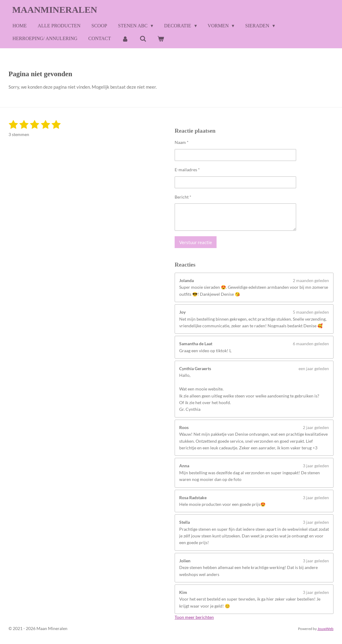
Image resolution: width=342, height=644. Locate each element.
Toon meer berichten (194, 617)
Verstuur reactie (196, 242)
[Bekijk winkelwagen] (161, 39)
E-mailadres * (187, 169)
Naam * (182, 142)
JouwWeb (325, 629)
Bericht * (183, 197)
